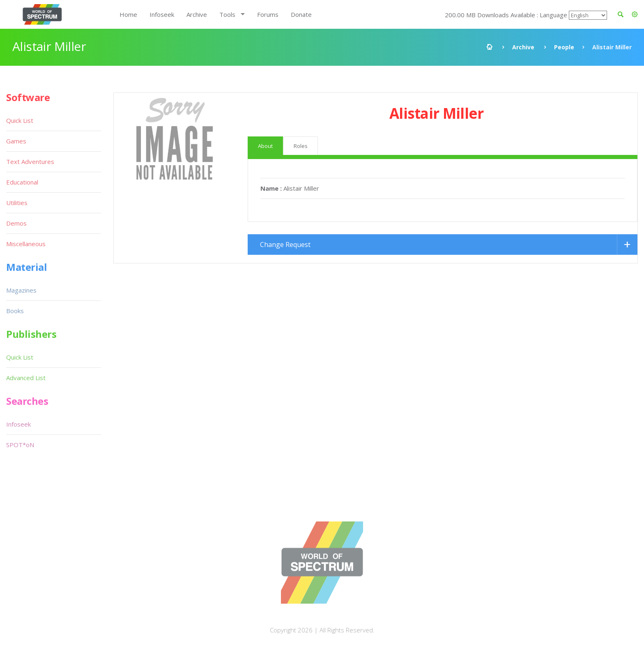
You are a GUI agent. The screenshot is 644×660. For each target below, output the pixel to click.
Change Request (285, 245)
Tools (227, 14)
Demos (16, 223)
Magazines (21, 290)
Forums (268, 14)
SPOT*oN (20, 445)
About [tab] (265, 146)
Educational (22, 182)
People (564, 47)
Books (15, 311)
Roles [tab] (301, 146)
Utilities (17, 203)
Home (128, 14)
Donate (301, 14)
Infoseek (162, 14)
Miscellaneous (26, 244)
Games (16, 141)
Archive (197, 14)
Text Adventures (30, 162)
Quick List (20, 120)
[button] (635, 14)
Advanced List (26, 378)
